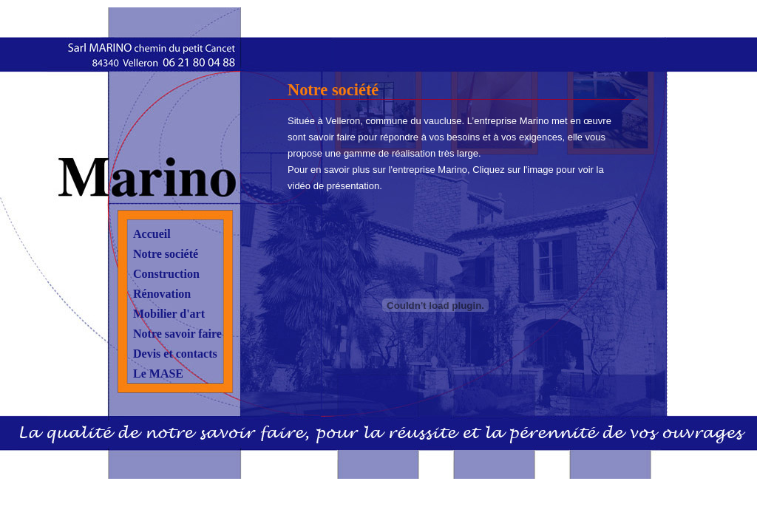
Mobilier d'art (169, 314)
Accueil (152, 234)
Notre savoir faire (177, 334)
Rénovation (162, 294)
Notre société (166, 254)
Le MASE (158, 374)
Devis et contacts (175, 354)
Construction (166, 274)
